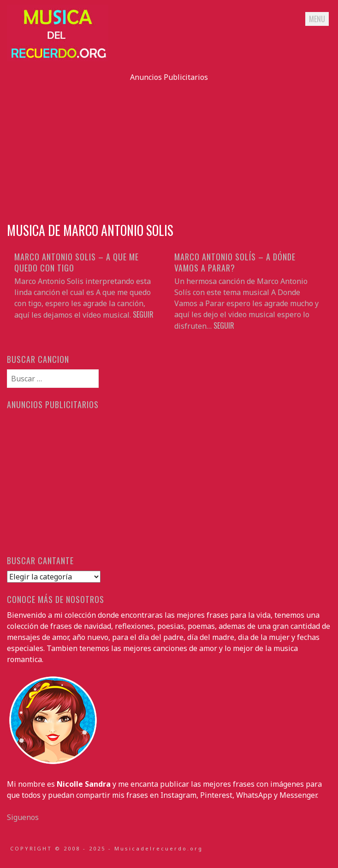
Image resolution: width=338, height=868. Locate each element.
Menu (317, 19)
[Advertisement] (169, 147)
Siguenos (23, 817)
